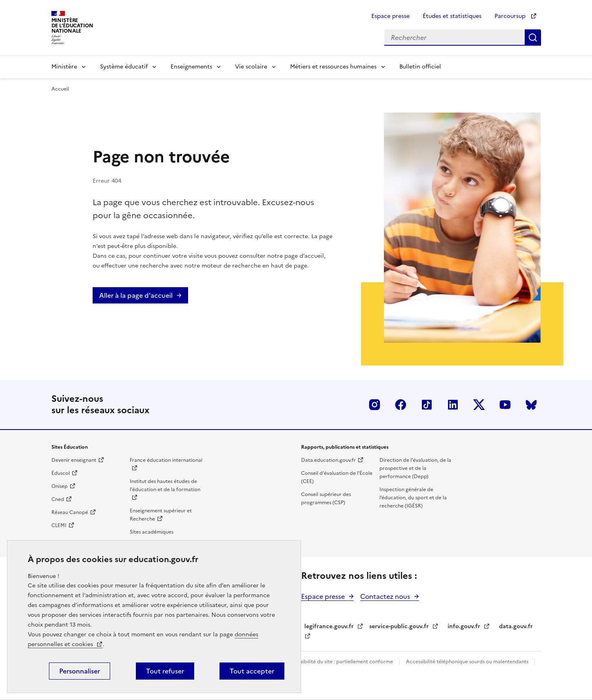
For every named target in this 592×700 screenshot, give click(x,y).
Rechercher (533, 38)
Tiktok (427, 405)
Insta (375, 405)
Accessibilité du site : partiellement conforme (340, 662)
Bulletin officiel (420, 67)
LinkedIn (453, 405)
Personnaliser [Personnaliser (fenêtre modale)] (80, 671)
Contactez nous (385, 596)
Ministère (64, 67)
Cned (58, 499)
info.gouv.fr (464, 626)
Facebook (401, 405)
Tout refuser (165, 671)
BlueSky (531, 405)
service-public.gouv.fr (399, 626)
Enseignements (191, 67)
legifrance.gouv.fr (329, 626)
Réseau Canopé (70, 512)
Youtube (505, 405)
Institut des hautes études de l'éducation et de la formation (165, 485)
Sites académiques (152, 532)
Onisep (60, 486)
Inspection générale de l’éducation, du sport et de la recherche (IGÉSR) (413, 498)
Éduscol (61, 473)
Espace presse (390, 16)
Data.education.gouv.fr (328, 460)
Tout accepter (252, 671)
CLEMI (59, 525)
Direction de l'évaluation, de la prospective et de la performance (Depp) (415, 468)
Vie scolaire (251, 67)
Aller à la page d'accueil (136, 295)
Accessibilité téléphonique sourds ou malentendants (468, 662)
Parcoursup (511, 16)
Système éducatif (124, 67)
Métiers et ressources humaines (333, 67)
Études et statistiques (452, 16)
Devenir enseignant (74, 460)
